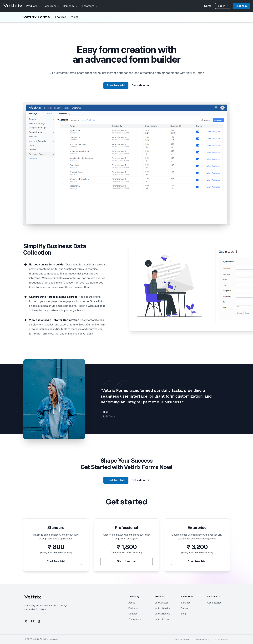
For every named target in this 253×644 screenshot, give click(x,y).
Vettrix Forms (37, 17)
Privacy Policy (202, 639)
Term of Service (182, 639)
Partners (133, 608)
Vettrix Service (163, 608)
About (132, 603)
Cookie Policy (222, 639)
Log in (223, 6)
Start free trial (116, 85)
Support (185, 608)
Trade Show (135, 619)
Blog (183, 614)
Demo (208, 6)
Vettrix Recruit (162, 614)
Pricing (74, 17)
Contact (133, 614)
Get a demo (140, 86)
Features (61, 17)
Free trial (242, 6)
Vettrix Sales (162, 603)
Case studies (214, 603)
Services (186, 603)
